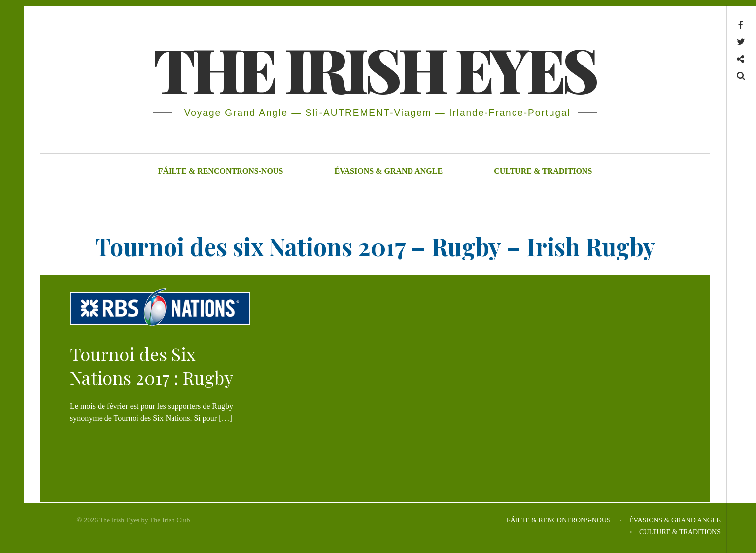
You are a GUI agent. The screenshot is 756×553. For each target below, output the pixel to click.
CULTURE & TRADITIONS (543, 171)
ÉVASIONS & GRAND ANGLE (388, 171)
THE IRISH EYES (374, 68)
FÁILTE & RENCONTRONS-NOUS (221, 171)
